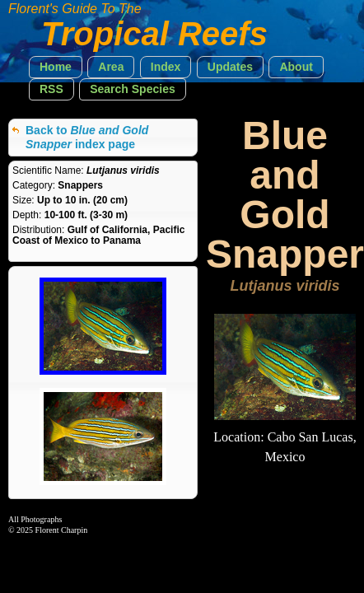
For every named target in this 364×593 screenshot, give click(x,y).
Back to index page (87, 137)
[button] (56, 67)
